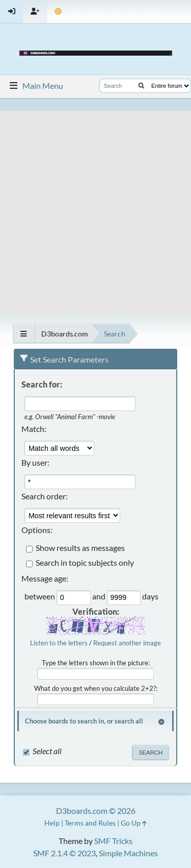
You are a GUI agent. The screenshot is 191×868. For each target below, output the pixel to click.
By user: (35, 462)
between (40, 597)
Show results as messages (80, 548)
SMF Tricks (113, 841)
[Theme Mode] (58, 11)
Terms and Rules (90, 823)
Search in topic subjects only (85, 563)
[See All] (24, 334)
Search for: (42, 384)
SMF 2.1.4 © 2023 (64, 853)
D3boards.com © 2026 (96, 811)
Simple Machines (128, 853)
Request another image (127, 643)
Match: (34, 429)
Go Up (134, 823)
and (100, 597)
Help (52, 823)
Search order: (45, 496)
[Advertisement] (95, 207)
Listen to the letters (59, 643)
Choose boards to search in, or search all (84, 721)
